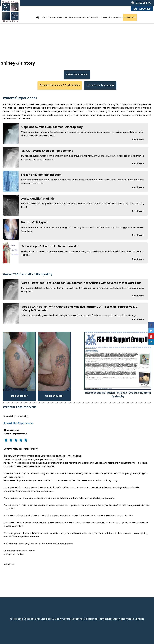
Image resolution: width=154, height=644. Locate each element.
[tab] (60, 85)
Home (38, 11)
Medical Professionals (79, 11)
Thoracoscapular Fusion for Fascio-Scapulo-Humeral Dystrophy (118, 395)
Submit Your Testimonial (100, 85)
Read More (138, 140)
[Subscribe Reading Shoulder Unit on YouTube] (151, 336)
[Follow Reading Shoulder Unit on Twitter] (151, 331)
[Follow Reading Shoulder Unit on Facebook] (151, 325)
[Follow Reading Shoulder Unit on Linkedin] (151, 342)
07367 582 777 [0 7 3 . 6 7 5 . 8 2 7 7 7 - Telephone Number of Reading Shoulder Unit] (121, 3)
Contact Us (130, 11)
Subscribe (145, 3)
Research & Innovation (112, 11)
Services (52, 11)
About (44, 11)
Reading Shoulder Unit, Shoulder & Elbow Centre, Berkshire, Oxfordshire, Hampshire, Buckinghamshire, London (78, 619)
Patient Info (62, 11)
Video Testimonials (77, 75)
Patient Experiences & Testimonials (60, 85)
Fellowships (95, 11)
